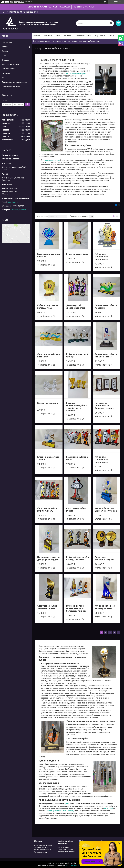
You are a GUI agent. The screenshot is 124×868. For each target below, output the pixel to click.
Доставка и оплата (84, 36)
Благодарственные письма (14, 82)
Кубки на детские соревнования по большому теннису (76, 608)
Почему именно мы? (11, 86)
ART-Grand (108, 808)
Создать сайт (19, 2)
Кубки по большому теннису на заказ (105, 607)
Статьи (5, 51)
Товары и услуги (43, 41)
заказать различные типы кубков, (60, 811)
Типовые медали (41, 852)
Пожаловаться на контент (76, 866)
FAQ (4, 78)
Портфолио (100, 36)
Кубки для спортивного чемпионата (102, 256)
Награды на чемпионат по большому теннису (105, 406)
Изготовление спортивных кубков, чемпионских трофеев (67, 849)
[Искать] (111, 23)
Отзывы (6, 60)
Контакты (68, 36)
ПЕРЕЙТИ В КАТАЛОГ (84, 7)
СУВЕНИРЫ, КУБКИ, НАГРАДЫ (64, 41)
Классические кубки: (52, 160)
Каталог (47, 36)
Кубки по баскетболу (77, 254)
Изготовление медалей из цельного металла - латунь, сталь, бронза (44, 847)
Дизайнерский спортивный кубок (76, 307)
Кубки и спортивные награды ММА (48, 307)
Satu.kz (73, 863)
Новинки (6, 73)
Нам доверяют (9, 69)
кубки (67, 803)
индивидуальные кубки (76, 73)
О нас (58, 36)
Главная (37, 36)
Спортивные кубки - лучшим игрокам (48, 607)
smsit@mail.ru (13, 202)
